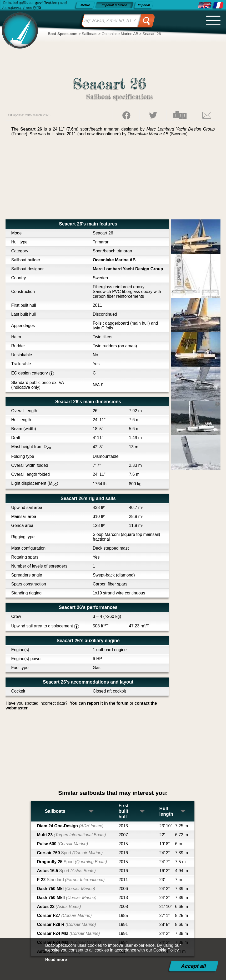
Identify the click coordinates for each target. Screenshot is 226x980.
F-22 (71, 880)
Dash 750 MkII (67, 898)
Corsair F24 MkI (68, 933)
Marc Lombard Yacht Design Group (128, 269)
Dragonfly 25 (72, 862)
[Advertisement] (113, 180)
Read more (56, 960)
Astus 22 (59, 907)
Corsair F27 (64, 916)
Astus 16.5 (66, 871)
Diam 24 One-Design (70, 826)
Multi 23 (71, 835)
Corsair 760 (70, 853)
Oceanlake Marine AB (114, 260)
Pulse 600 (62, 844)
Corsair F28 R (66, 924)
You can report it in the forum (99, 703)
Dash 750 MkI (66, 889)
